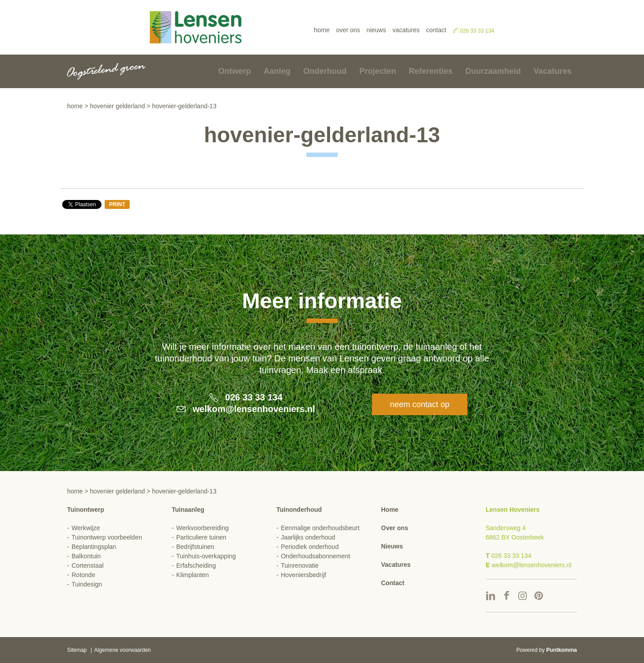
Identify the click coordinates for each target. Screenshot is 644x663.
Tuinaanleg (188, 510)
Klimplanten (193, 575)
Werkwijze (86, 528)
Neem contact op (420, 404)
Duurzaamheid (493, 71)
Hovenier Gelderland (117, 106)
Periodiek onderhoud (310, 547)
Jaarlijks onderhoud (308, 537)
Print (117, 204)
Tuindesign (87, 584)
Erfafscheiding (196, 565)
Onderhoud (325, 71)
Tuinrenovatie (300, 565)
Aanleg (277, 71)
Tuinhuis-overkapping (206, 556)
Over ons (348, 30)
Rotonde (83, 575)
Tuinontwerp (86, 510)
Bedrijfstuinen (195, 547)
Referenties (431, 71)
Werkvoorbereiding (202, 528)
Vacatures (406, 30)
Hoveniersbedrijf (303, 575)
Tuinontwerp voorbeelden (107, 537)
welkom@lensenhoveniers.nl (254, 409)
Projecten (377, 71)
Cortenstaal (88, 565)
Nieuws (377, 30)
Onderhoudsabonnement (316, 556)
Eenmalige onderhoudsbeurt (320, 528)
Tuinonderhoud (299, 510)
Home (322, 30)
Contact (436, 30)
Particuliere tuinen (201, 537)
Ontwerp (235, 71)
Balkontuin (86, 556)
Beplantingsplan (94, 547)
